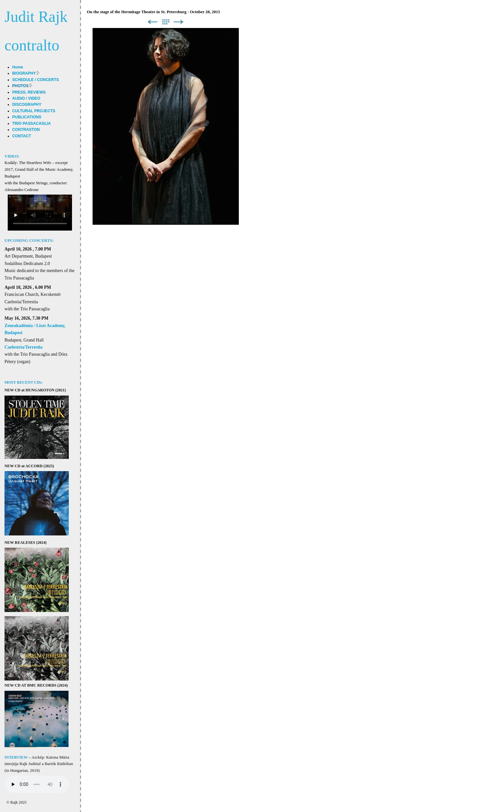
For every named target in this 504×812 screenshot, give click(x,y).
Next (179, 22)
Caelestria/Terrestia (23, 347)
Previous (152, 22)
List (166, 22)
